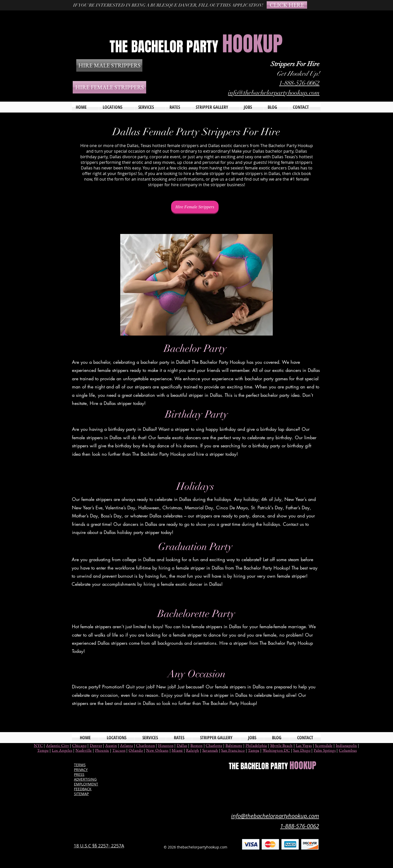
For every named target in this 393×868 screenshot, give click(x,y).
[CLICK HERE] (287, 5)
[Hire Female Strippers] (195, 207)
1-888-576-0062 (299, 83)
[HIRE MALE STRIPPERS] (109, 65)
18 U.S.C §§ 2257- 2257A (99, 846)
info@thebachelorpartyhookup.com (274, 93)
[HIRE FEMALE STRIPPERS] (109, 87)
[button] (150, 107)
